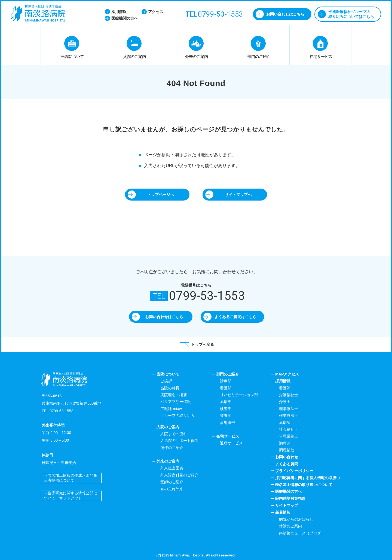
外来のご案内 (168, 461)
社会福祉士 (289, 429)
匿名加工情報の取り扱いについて (304, 485)
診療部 (226, 381)
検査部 (226, 409)
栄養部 (226, 416)
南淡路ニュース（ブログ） (302, 533)
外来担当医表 (172, 468)
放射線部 (228, 423)
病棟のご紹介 (172, 448)
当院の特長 (170, 388)
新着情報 (283, 512)
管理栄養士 (289, 436)
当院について (168, 374)
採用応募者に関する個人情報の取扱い (308, 478)
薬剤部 (226, 402)
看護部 (226, 388)
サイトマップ (287, 505)
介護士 (285, 402)
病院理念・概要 (174, 395)
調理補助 (287, 450)
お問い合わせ (287, 457)
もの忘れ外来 (172, 489)
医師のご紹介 (172, 482)
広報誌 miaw (171, 409)
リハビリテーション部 (239, 395)
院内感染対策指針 (290, 499)
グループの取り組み (177, 416)
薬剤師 (285, 423)
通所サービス (231, 443)
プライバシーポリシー (294, 471)
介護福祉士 (289, 395)
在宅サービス (228, 436)
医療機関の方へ (289, 491)
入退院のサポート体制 (179, 441)
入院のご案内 (168, 427)
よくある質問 (287, 464)
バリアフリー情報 (176, 402)
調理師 (285, 443)
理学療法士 (289, 409)
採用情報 (283, 381)
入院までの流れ (174, 434)
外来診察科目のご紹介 (179, 475)
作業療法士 (289, 416)
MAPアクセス (287, 374)
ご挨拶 (166, 381)
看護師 (285, 388)
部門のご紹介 (228, 374)
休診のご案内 (290, 526)
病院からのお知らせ (296, 519)
